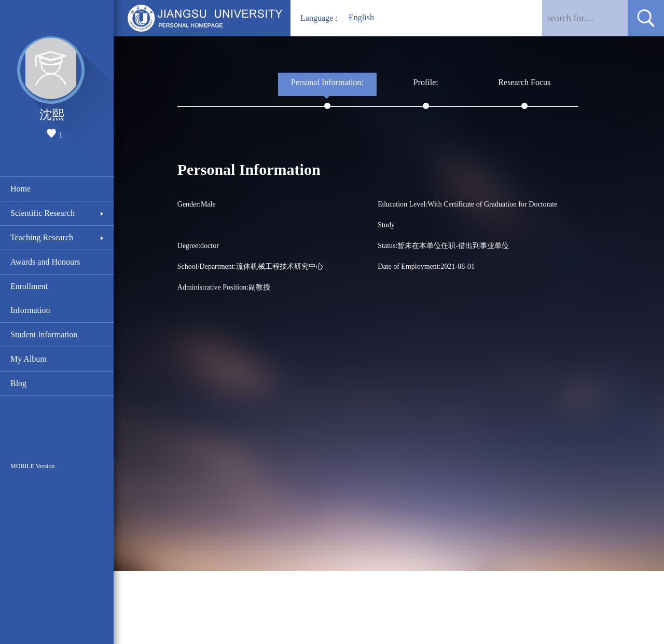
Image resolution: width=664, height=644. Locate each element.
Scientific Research (43, 213)
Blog (18, 383)
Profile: (426, 82)
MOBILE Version (32, 466)
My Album (29, 359)
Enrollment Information (30, 298)
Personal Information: (327, 82)
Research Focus (524, 82)
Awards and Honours (45, 262)
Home (20, 189)
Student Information (44, 334)
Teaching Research (42, 237)
